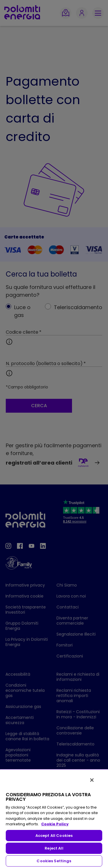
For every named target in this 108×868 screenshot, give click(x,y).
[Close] (92, 780)
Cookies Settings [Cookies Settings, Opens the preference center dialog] (54, 861)
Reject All (54, 848)
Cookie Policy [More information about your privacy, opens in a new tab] (55, 824)
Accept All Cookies (54, 836)
